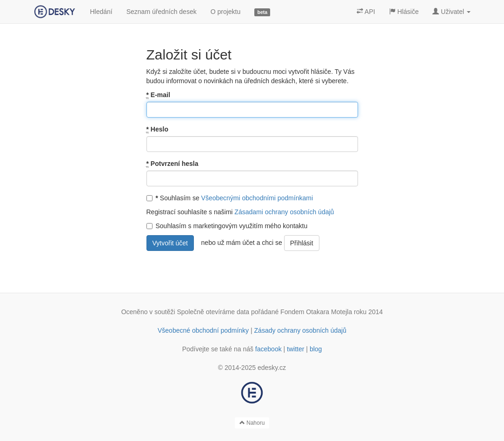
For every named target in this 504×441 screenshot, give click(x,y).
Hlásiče (404, 12)
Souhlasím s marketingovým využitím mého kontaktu (227, 226)
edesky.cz (272, 368)
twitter (295, 349)
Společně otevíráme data (213, 312)
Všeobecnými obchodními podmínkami (257, 198)
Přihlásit (302, 243)
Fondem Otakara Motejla (316, 312)
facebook (269, 349)
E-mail (158, 95)
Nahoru (252, 423)
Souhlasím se (230, 198)
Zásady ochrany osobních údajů (300, 330)
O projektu (226, 12)
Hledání (101, 12)
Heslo (157, 129)
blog (316, 349)
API (366, 12)
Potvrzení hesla (172, 164)
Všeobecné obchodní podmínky (203, 330)
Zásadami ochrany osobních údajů (284, 212)
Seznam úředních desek (162, 12)
